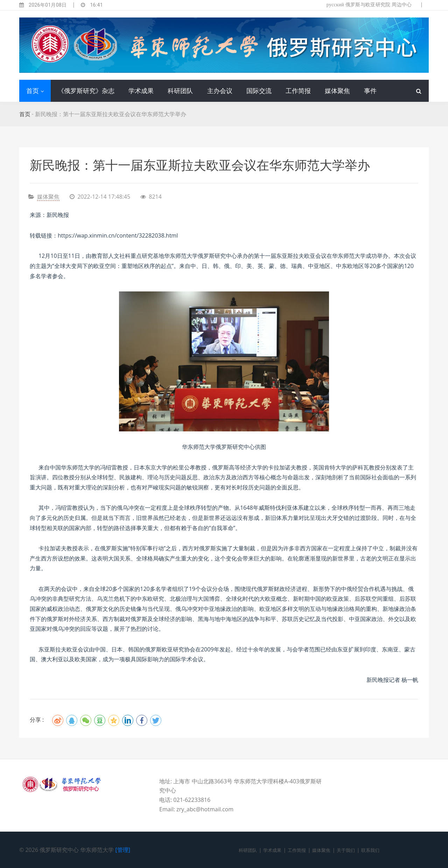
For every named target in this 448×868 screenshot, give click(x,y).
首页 (33, 91)
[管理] (123, 850)
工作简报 (298, 91)
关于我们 (346, 850)
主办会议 (220, 91)
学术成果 (141, 91)
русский (335, 5)
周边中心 (402, 5)
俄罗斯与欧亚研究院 (368, 5)
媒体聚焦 (337, 91)
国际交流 (259, 91)
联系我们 (370, 850)
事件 (370, 91)
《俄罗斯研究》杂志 (86, 91)
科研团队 (180, 91)
